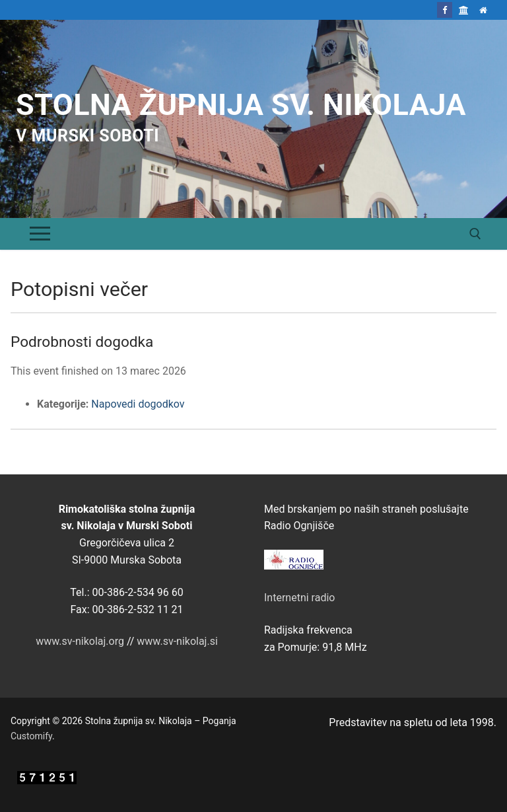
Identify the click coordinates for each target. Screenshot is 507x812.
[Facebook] (445, 10)
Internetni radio (299, 598)
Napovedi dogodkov (138, 404)
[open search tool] (475, 234)
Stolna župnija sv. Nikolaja (241, 105)
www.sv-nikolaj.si (177, 641)
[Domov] (484, 10)
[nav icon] (40, 234)
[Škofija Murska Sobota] (464, 10)
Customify (31, 736)
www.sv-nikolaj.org (80, 641)
